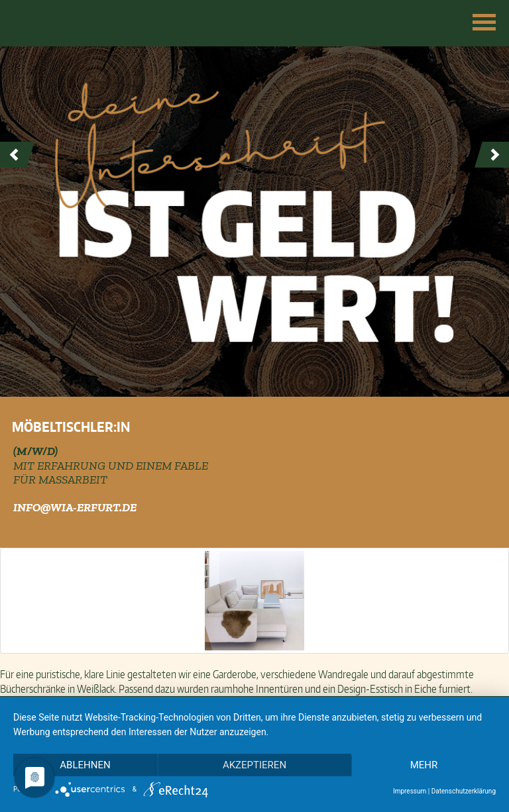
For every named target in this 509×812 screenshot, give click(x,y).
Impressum (410, 791)
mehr (424, 765)
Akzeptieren (254, 765)
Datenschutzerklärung (464, 791)
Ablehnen (85, 765)
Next (492, 155)
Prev (17, 155)
